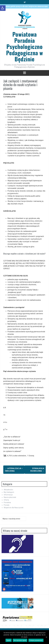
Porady (7, 505)
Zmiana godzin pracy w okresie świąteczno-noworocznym (26, 6)
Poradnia (7, 502)
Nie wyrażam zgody (20, 640)
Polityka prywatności (36, 640)
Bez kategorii (9, 492)
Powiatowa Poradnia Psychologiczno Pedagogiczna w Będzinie (25, 46)
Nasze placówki (10, 497)
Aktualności (8, 490)
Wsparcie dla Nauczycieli (14, 508)
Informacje (8, 495)
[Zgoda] (46, 637)
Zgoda (9, 640)
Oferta (6, 500)
